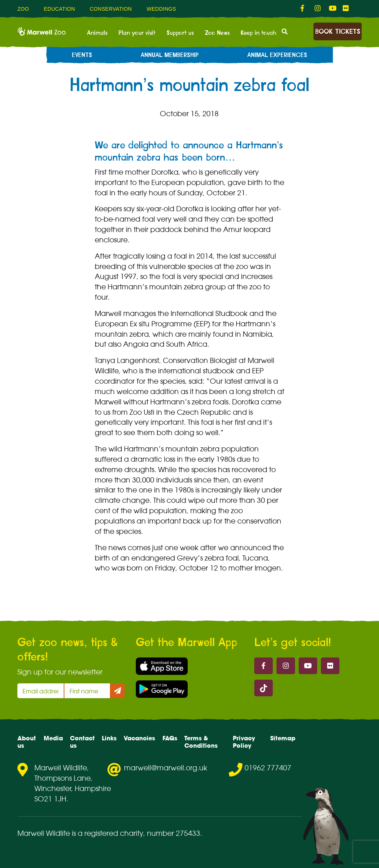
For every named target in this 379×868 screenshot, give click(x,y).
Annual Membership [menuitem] (170, 55)
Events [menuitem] (82, 55)
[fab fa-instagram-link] (318, 9)
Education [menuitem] (59, 9)
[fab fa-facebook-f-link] (304, 9)
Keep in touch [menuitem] (258, 33)
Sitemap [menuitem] (283, 738)
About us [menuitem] (27, 742)
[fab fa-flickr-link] (346, 9)
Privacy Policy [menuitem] (244, 742)
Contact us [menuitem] (82, 742)
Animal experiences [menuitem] (277, 55)
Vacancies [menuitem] (139, 738)
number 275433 (174, 833)
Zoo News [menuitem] (217, 33)
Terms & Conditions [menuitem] (201, 742)
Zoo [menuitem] (23, 9)
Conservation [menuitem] (111, 9)
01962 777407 (268, 768)
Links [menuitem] (109, 738)
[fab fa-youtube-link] (332, 9)
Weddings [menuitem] (161, 9)
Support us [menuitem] (180, 33)
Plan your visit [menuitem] (137, 33)
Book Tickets (338, 32)
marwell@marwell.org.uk (166, 768)
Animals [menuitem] (97, 33)
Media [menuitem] (53, 738)
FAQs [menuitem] (170, 738)
